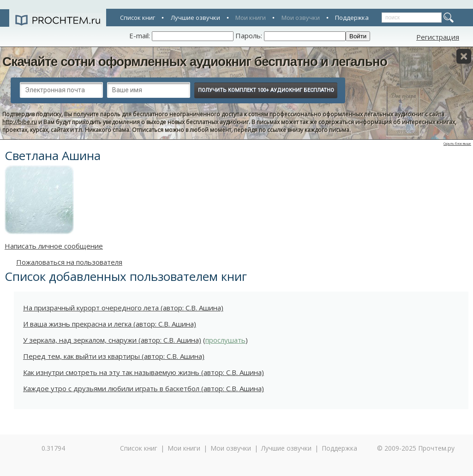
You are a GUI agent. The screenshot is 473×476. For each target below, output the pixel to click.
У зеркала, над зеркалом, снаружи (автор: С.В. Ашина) (112, 340)
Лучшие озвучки (195, 18)
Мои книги (251, 18)
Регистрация (438, 37)
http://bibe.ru (20, 122)
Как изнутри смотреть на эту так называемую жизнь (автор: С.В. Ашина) (144, 372)
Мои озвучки (301, 18)
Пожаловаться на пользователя (69, 262)
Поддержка (352, 18)
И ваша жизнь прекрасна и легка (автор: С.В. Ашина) (110, 324)
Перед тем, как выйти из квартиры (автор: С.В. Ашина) (114, 356)
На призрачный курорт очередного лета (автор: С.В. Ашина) (123, 308)
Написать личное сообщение (54, 246)
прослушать (225, 340)
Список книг (138, 18)
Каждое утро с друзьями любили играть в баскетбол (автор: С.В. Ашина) (144, 388)
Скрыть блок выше (457, 144)
